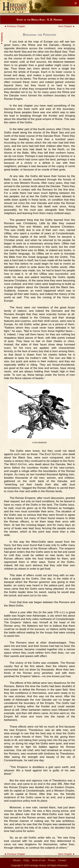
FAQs (26, 860)
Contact (62, 860)
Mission (17, 860)
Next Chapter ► (67, 26)
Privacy (52, 860)
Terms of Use (39, 860)
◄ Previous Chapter (15, 26)
